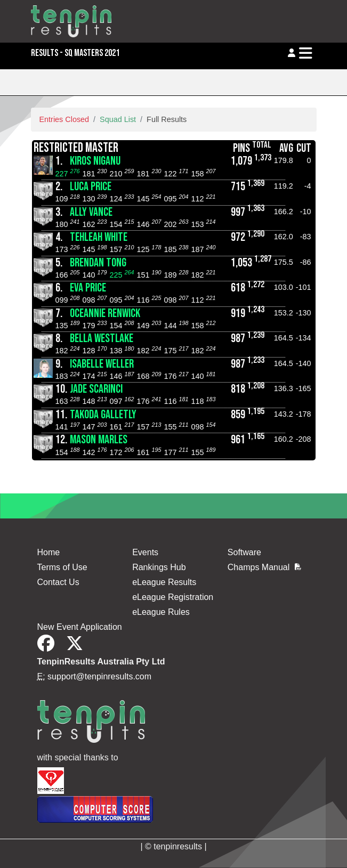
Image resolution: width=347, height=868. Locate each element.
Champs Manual (264, 567)
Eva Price (88, 288)
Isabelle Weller (102, 364)
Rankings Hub (159, 567)
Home (49, 552)
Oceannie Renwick (105, 314)
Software (244, 552)
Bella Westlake (102, 339)
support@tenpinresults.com (99, 676)
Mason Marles (99, 440)
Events (145, 552)
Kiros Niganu (95, 161)
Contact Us (58, 582)
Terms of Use (62, 567)
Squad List (118, 119)
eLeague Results (164, 582)
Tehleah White (99, 237)
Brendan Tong (98, 263)
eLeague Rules (161, 612)
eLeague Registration (173, 597)
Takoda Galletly (103, 415)
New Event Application (80, 627)
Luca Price (91, 187)
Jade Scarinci (96, 389)
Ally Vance (91, 212)
